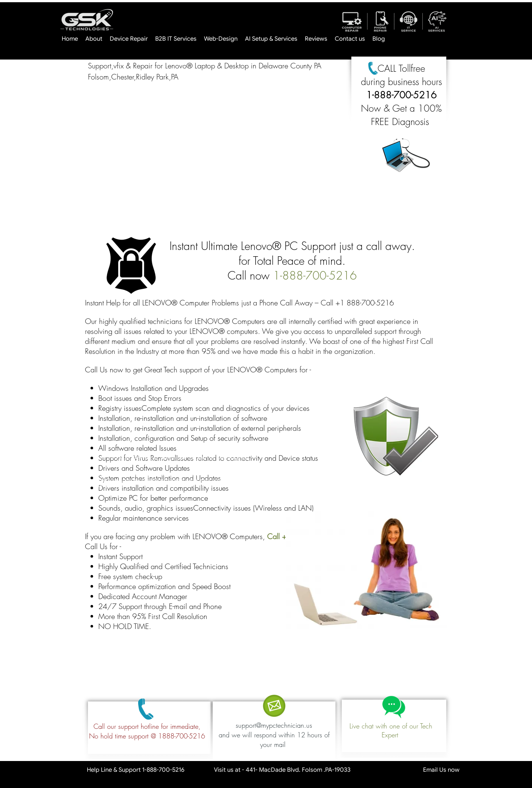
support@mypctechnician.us (274, 725)
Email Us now (414, 770)
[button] (218, 158)
